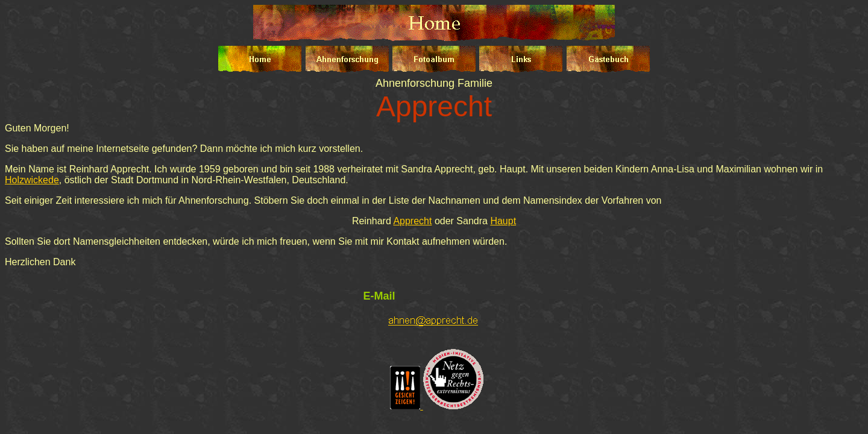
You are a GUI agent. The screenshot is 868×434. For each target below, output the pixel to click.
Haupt (503, 221)
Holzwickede (32, 180)
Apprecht (412, 221)
